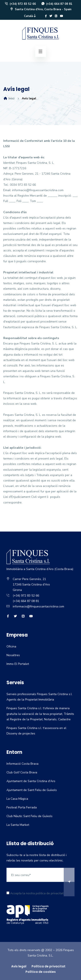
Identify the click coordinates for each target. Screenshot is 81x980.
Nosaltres (13, 655)
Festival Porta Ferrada (22, 807)
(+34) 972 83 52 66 (20, 4)
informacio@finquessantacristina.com (38, 606)
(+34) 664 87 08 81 (57, 4)
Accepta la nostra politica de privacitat (35, 893)
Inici (9, 98)
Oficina (11, 646)
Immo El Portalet (18, 664)
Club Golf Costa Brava (22, 772)
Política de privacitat (48, 966)
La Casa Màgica (17, 799)
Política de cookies (41, 972)
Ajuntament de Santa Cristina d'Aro (31, 781)
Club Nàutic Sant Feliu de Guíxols (29, 816)
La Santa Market (18, 825)
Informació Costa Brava (22, 764)
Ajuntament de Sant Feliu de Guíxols (32, 790)
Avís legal (19, 966)
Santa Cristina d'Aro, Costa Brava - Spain (41, 9)
